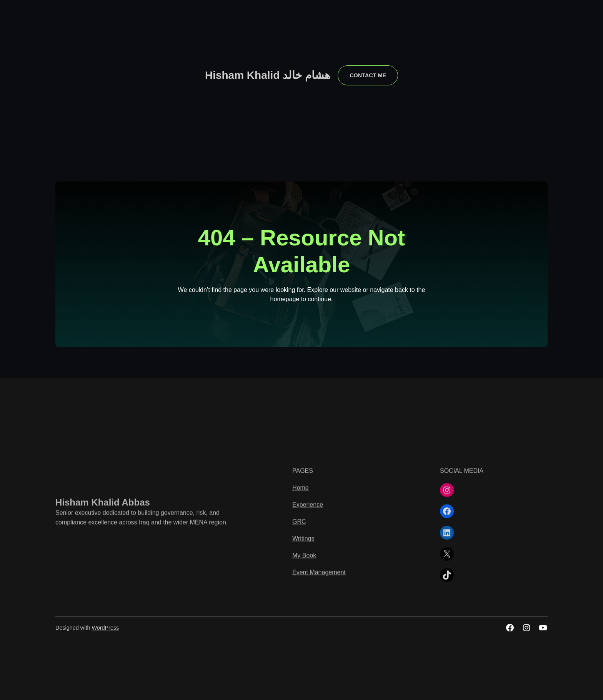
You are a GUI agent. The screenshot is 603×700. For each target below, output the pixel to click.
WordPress (105, 628)
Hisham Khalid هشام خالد (268, 75)
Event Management (319, 689)
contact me (368, 75)
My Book (304, 672)
